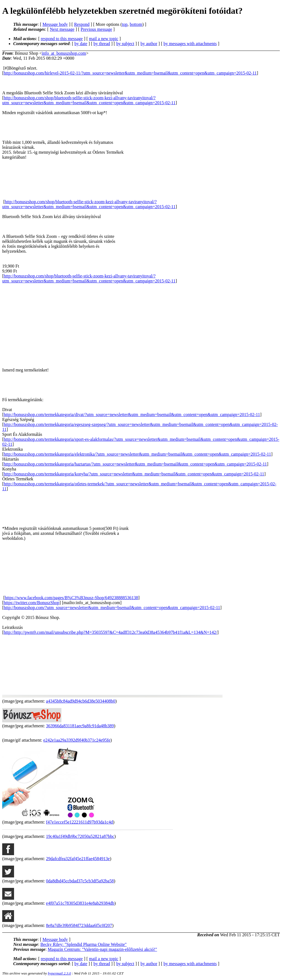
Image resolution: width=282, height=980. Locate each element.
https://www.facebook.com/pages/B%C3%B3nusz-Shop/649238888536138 (71, 598)
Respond (82, 24)
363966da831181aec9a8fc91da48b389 (80, 726)
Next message (62, 29)
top (125, 24)
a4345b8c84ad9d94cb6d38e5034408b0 (81, 701)
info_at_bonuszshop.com (64, 53)
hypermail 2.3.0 (59, 973)
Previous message (96, 29)
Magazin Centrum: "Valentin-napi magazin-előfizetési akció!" (102, 949)
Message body (55, 24)
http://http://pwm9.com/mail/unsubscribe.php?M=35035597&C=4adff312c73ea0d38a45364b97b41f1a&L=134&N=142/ (110, 632)
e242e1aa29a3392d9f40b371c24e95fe (77, 740)
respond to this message (62, 39)
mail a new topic (104, 39)
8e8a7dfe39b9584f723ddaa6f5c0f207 (79, 925)
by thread (102, 44)
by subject (125, 44)
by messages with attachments (190, 44)
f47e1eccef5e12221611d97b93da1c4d (79, 822)
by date (81, 44)
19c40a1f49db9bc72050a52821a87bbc (80, 836)
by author (149, 44)
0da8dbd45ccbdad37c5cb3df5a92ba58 (80, 881)
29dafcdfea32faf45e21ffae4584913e (78, 859)
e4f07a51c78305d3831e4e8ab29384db (80, 903)
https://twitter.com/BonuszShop (31, 603)
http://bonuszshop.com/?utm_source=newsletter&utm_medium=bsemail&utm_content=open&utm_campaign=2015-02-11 (112, 608)
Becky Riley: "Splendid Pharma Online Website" (84, 944)
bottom (136, 24)
